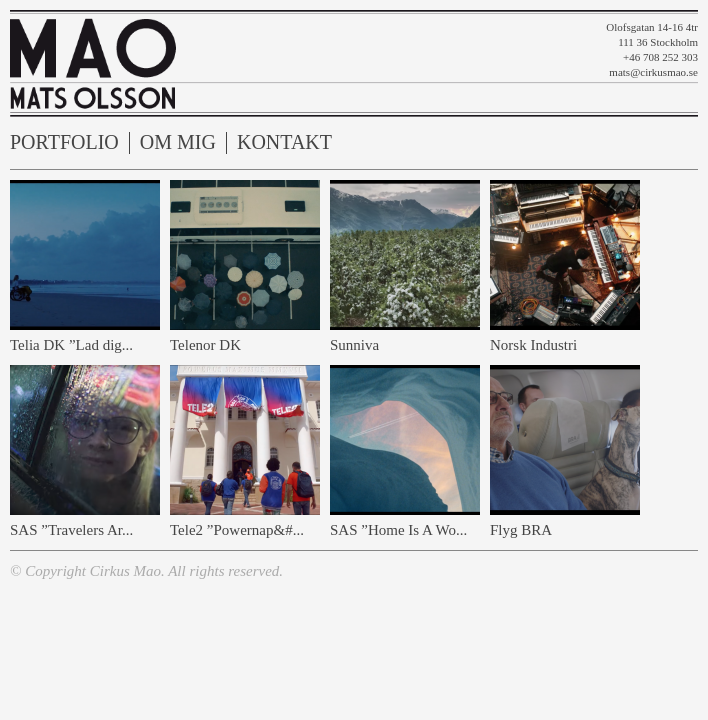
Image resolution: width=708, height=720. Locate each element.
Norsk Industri (533, 345)
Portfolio (64, 142)
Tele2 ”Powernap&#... (237, 530)
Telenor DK (205, 345)
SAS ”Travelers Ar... (71, 530)
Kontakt (284, 142)
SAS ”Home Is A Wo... (398, 530)
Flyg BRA (521, 530)
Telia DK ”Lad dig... (71, 345)
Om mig (178, 142)
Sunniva (354, 345)
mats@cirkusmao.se (653, 72)
